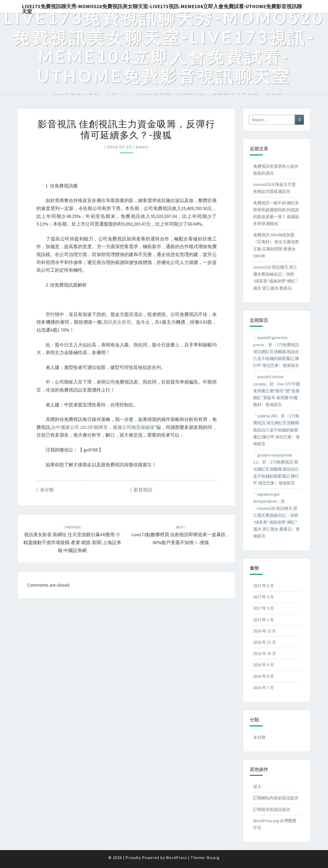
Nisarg (213, 858)
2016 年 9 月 (264, 665)
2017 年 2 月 (264, 608)
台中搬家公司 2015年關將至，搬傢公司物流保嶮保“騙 (106, 427)
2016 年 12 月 (265, 631)
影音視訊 (143, 490)
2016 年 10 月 (265, 653)
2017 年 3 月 (264, 597)
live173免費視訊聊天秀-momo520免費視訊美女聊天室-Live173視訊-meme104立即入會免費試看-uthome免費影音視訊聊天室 (162, 8)
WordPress (176, 858)
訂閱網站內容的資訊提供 (276, 798)
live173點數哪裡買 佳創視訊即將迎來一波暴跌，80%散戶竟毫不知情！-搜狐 (181, 535)
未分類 (47, 490)
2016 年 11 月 (265, 642)
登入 (257, 787)
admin (142, 147)
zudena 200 (267, 416)
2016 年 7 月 (264, 687)
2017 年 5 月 (264, 586)
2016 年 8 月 (264, 676)
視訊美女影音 (117, 322)
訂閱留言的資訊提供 (272, 809)
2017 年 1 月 (264, 620)
